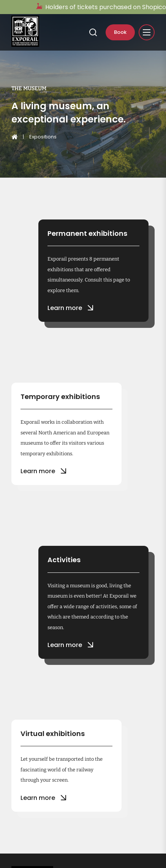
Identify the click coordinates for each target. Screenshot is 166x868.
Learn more (69, 308)
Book (120, 32)
